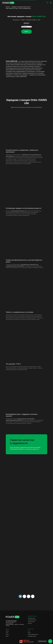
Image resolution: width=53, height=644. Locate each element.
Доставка (7, 631)
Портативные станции (31, 618)
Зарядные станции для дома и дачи (21, 7)
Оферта (29, 633)
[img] (33, 596)
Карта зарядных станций (32, 636)
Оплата (7, 633)
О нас (29, 631)
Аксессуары (30, 623)
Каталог (8, 7)
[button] (47, 3)
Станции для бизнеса (31, 622)
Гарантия (7, 634)
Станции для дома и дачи (32, 620)
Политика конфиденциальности (33, 634)
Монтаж (7, 636)
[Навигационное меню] (51, 3)
